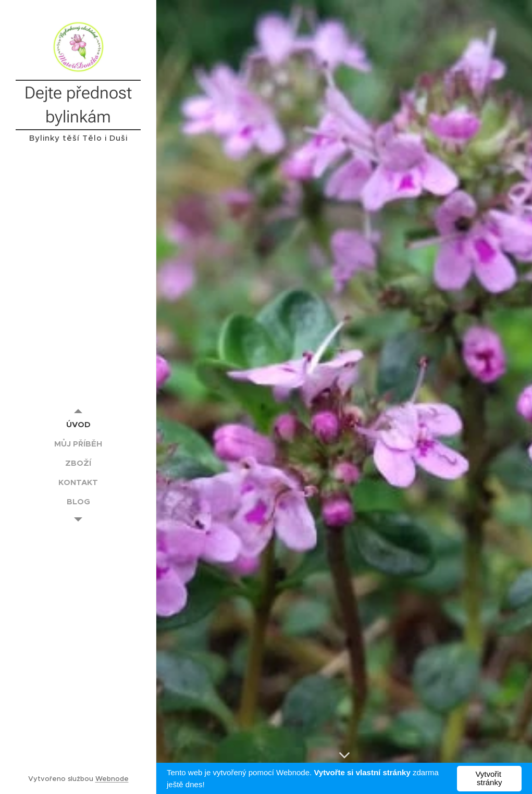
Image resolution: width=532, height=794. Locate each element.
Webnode (112, 779)
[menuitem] (78, 424)
